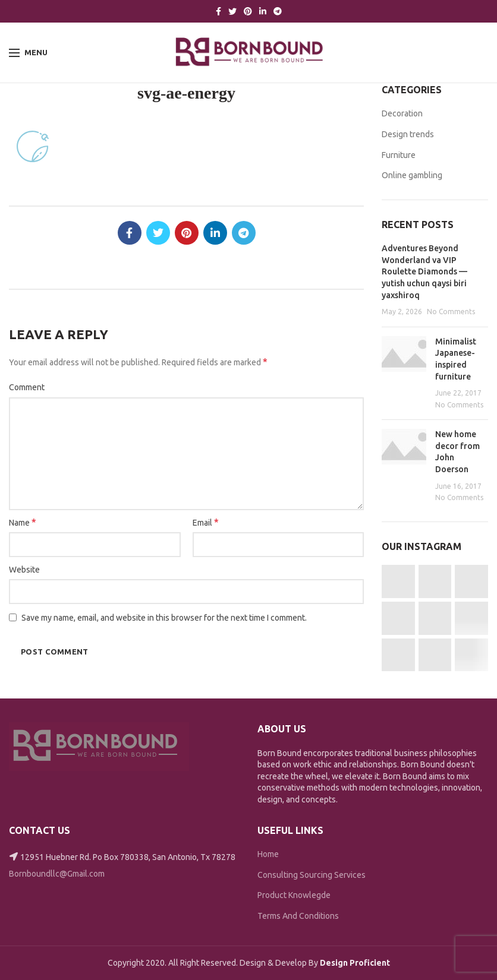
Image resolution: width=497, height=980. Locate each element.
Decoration (402, 113)
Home (268, 854)
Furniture (399, 155)
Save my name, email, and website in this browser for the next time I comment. (164, 618)
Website (24, 570)
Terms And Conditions (298, 916)
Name (23, 522)
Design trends (408, 134)
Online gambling (412, 175)
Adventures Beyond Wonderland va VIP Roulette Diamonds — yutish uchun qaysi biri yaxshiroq (424, 271)
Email (206, 522)
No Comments (451, 312)
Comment (27, 387)
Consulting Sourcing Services (312, 875)
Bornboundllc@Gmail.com (57, 874)
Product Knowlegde (294, 895)
